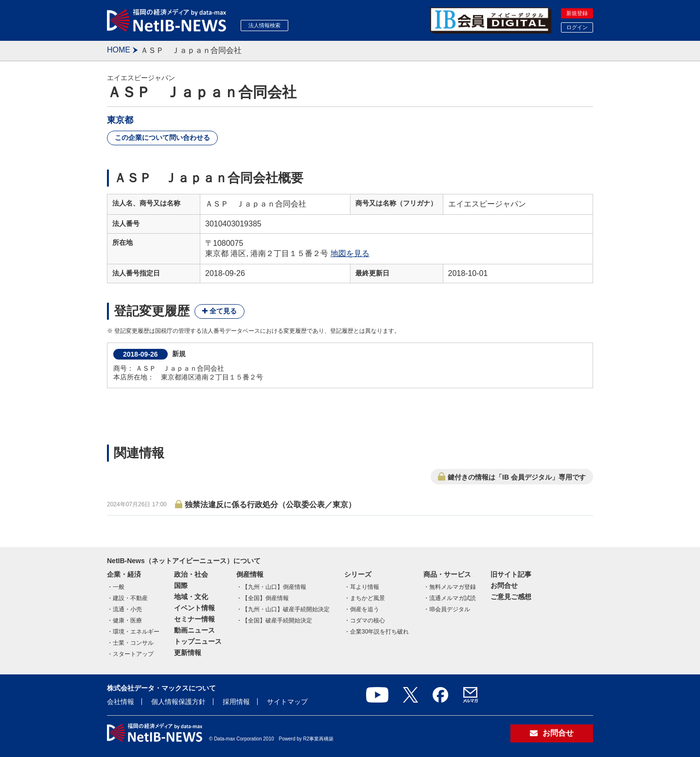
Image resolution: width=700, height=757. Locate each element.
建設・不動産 (130, 598)
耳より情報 (365, 587)
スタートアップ (133, 654)
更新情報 (188, 653)
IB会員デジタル (449, 609)
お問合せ (504, 585)
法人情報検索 (264, 25)
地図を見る (350, 253)
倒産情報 (250, 574)
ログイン (577, 27)
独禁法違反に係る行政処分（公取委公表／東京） (270, 505)
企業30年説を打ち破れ (379, 632)
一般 (119, 587)
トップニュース (198, 641)
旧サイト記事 (511, 574)
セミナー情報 (194, 619)
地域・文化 (191, 597)
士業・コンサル (133, 643)
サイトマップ (287, 702)
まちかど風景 (367, 598)
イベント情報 (194, 608)
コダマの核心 (367, 620)
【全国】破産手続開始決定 (277, 620)
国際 (181, 585)
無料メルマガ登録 (453, 587)
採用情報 (236, 702)
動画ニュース (194, 630)
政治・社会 (191, 574)
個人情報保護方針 (178, 702)
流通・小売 (127, 609)
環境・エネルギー (136, 632)
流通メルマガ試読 (453, 598)
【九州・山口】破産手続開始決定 (286, 609)
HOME (119, 50)
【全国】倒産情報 (265, 598)
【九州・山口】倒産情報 (274, 587)
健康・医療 (127, 620)
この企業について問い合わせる (162, 138)
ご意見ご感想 (511, 597)
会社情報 (121, 702)
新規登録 (577, 13)
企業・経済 (124, 574)
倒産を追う (365, 609)
